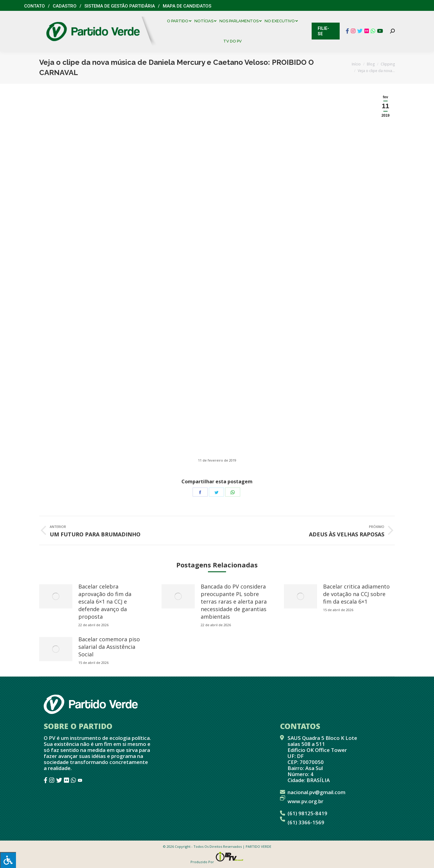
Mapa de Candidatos (187, 6)
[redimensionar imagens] (56, 596)
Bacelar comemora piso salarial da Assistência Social (109, 647)
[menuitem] (181, 21)
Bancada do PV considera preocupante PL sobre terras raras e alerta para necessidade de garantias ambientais (234, 601)
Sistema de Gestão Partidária (120, 6)
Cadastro (65, 6)
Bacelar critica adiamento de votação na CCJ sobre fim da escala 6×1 (356, 594)
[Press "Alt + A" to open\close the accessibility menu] (8, 860)
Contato (35, 6)
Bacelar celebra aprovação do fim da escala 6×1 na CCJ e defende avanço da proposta (105, 601)
